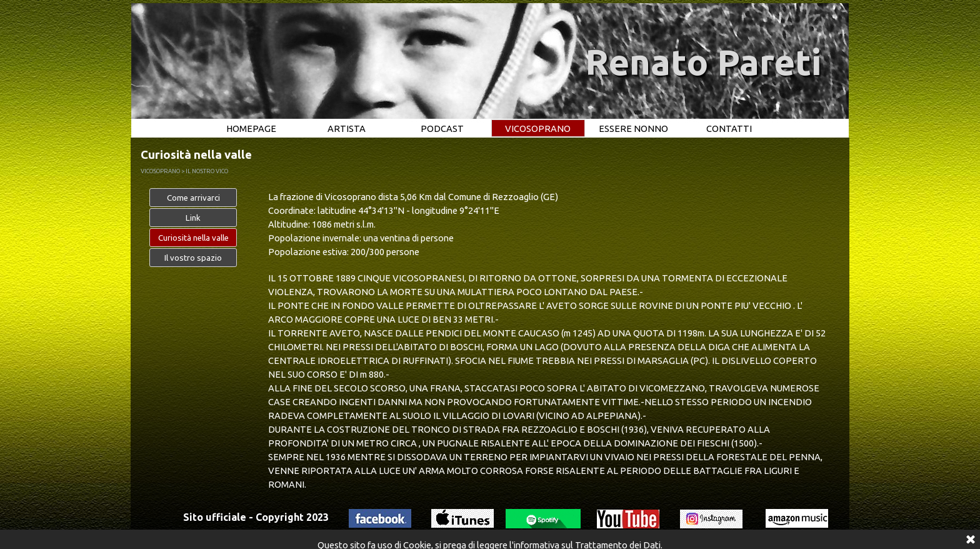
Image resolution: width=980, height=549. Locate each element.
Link (193, 218)
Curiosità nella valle (193, 238)
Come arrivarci (193, 198)
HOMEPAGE (251, 128)
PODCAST (442, 128)
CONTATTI (729, 128)
